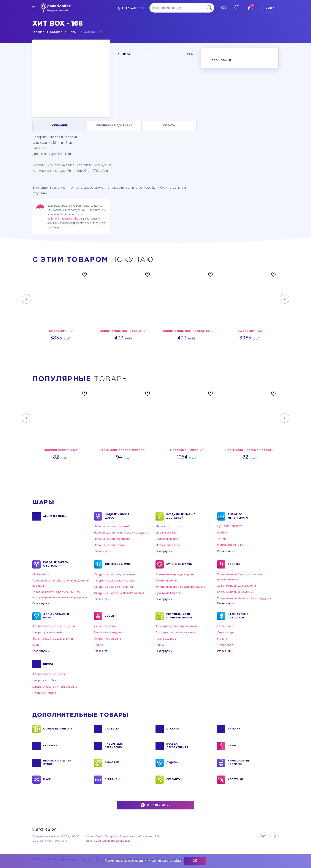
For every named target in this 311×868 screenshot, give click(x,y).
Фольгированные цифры (49, 674)
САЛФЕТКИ (112, 729)
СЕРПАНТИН (174, 780)
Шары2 (73, 32)
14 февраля (225, 645)
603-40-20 (130, 8)
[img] (34, 8)
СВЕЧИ (232, 746)
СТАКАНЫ (173, 729)
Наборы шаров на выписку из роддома (121, 533)
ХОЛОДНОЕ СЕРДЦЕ (230, 545)
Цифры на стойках (45, 680)
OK (275, 836)
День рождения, (105, 626)
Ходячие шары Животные (235, 592)
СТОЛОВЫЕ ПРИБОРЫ (58, 729)
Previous (26, 299)
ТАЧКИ (222, 539)
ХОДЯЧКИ (234, 564)
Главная (38, 32)
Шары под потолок (169, 526)
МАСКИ (48, 780)
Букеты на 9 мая (167, 581)
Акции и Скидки (55, 516)
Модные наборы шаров (117, 516)
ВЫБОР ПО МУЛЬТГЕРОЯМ (238, 516)
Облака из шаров (167, 539)
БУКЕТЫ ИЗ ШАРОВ (179, 564)
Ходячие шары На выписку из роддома (244, 598)
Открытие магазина (107, 639)
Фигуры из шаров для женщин (115, 581)
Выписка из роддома (108, 632)
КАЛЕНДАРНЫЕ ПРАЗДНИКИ (238, 616)
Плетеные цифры (44, 693)
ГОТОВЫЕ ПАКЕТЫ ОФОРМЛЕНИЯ (56, 564)
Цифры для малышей (47, 632)
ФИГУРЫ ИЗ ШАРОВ (118, 564)
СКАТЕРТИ (50, 746)
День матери (226, 632)
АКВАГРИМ (112, 763)
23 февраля (225, 626)
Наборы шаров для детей (112, 526)
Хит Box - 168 (94, 32)
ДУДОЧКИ (173, 763)
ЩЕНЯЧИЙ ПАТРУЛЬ (231, 526)
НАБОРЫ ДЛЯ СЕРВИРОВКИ (114, 746)
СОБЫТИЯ (112, 616)
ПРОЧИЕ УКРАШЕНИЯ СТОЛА (57, 763)
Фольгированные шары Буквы (53, 639)
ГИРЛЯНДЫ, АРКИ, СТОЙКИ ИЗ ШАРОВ (179, 616)
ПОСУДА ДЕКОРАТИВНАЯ (177, 746)
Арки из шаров (166, 639)
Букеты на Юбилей (168, 593)
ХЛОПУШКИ (235, 780)
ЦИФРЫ (48, 664)
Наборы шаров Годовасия (112, 539)
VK (263, 836)
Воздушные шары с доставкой (181, 516)
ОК (195, 861)
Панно (160, 645)
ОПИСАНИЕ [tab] (60, 126)
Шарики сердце (166, 533)
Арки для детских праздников (176, 626)
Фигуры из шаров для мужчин (114, 574)
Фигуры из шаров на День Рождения (119, 593)
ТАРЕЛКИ (234, 729)
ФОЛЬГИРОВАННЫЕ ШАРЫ (56, 616)
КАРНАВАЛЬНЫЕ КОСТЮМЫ (239, 763)
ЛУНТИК (223, 533)
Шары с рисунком (168, 545)
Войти (270, 8)
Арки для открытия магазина (176, 632)
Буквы (37, 645)
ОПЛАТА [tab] (169, 126)
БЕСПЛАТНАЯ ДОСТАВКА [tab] (114, 126)
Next (285, 299)
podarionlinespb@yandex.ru (65, 219)
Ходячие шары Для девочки (236, 586)
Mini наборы (41, 574)
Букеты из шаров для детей (175, 574)
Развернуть (101, 551)
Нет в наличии (220, 60)
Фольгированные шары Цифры (54, 626)
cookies (133, 861)
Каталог (56, 32)
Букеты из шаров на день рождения (180, 587)
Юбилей (99, 645)
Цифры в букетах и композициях (55, 687)
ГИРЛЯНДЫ (112, 780)
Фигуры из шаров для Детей (113, 587)
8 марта (222, 639)
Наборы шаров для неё (110, 545)
